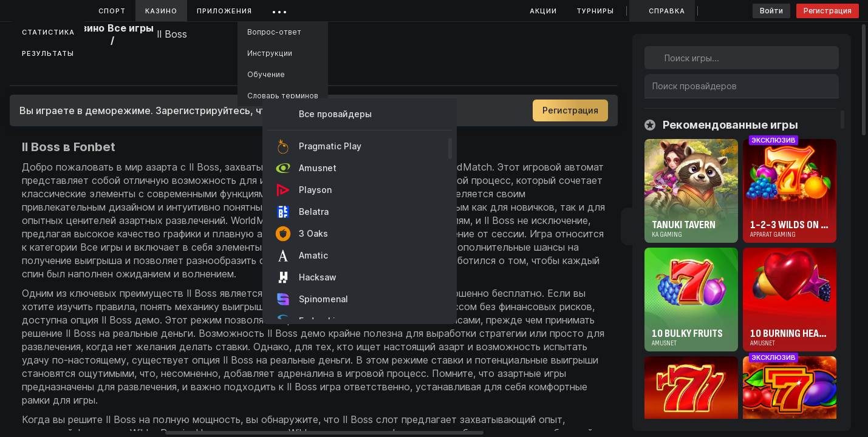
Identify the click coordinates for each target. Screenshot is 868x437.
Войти (771, 11)
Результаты (48, 53)
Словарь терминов (283, 96)
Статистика (48, 32)
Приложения (224, 11)
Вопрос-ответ (274, 32)
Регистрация (828, 11)
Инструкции (270, 53)
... (280, 9)
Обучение (266, 74)
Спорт (112, 11)
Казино (161, 11)
